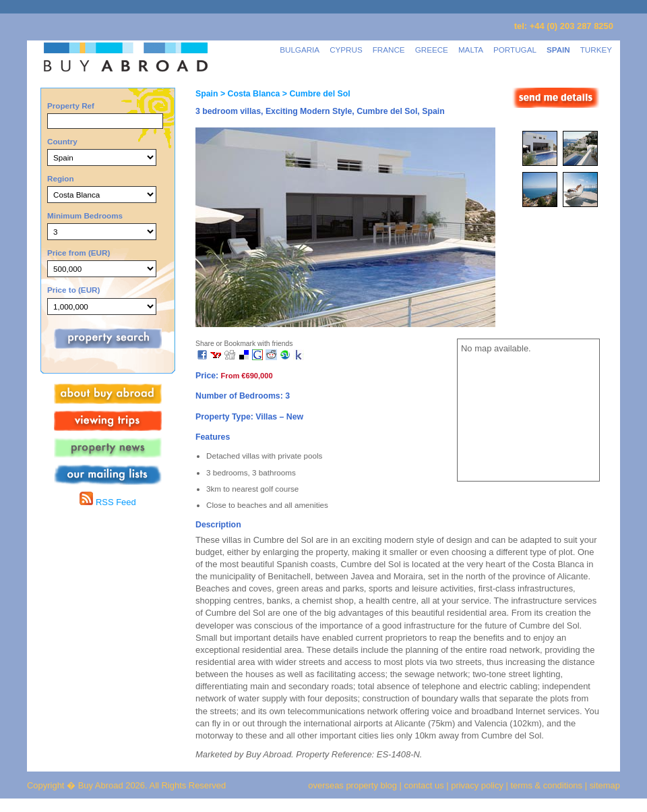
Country (62, 141)
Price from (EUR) (79, 253)
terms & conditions (548, 785)
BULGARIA (300, 50)
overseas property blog (352, 785)
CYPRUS (346, 50)
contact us (424, 785)
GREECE (432, 50)
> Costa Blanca (249, 94)
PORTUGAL (515, 50)
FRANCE (389, 50)
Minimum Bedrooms (85, 215)
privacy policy (477, 785)
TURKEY (596, 50)
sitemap (604, 785)
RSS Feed (107, 502)
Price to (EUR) (73, 290)
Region (61, 178)
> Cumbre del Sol (315, 94)
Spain (207, 94)
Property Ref (71, 106)
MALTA (471, 50)
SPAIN (558, 50)
